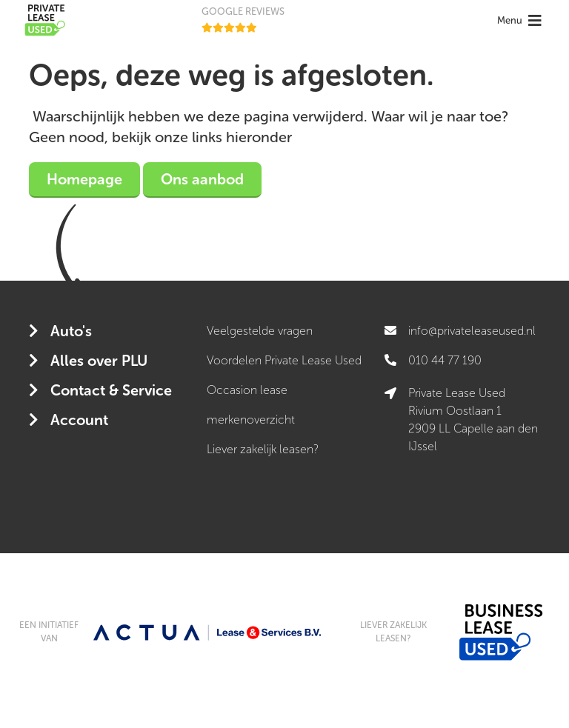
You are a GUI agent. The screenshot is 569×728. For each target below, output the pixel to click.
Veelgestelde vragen (260, 331)
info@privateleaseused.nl (472, 331)
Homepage (84, 179)
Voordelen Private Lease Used (284, 360)
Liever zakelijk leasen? (263, 449)
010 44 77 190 (445, 360)
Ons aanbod (202, 179)
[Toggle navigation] (521, 21)
